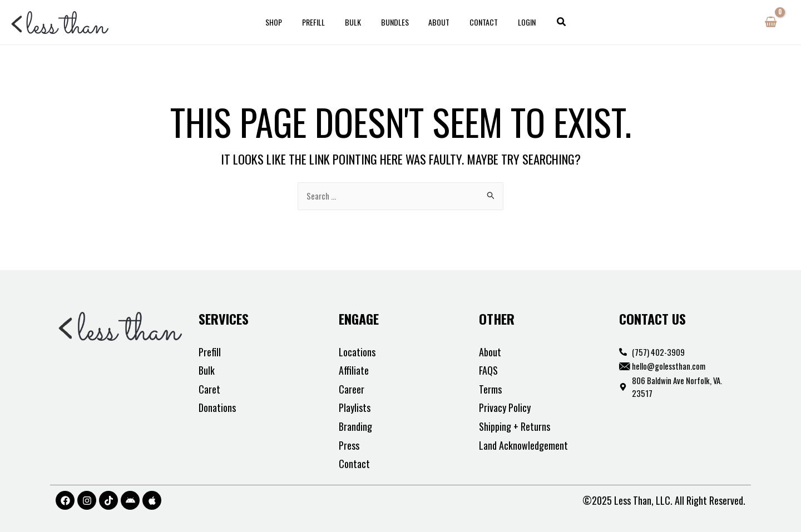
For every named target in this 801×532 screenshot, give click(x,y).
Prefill (322, 22)
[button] (547, 22)
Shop (287, 22)
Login (514, 22)
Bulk (357, 22)
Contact (475, 22)
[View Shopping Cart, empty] (771, 22)
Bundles (395, 22)
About (435, 22)
